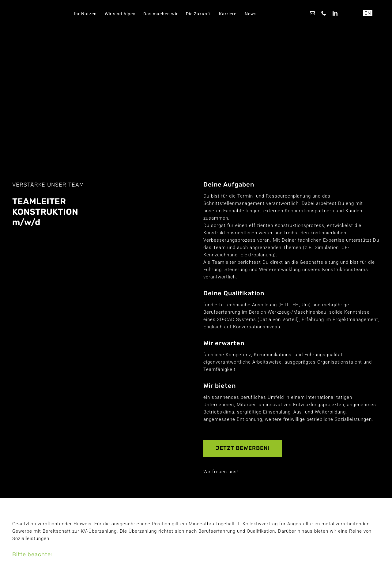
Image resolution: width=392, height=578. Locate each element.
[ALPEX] (41, 5)
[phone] (324, 13)
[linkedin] (335, 13)
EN (368, 13)
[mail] (313, 13)
